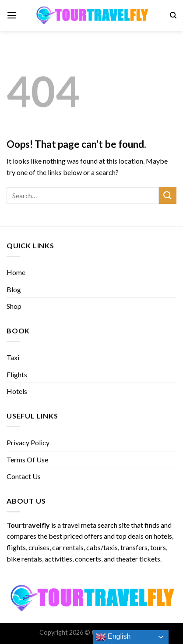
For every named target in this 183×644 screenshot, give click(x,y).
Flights (17, 374)
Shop (14, 306)
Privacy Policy (28, 442)
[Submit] (168, 195)
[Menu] (12, 15)
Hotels (17, 391)
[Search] (173, 15)
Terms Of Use (27, 460)
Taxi (13, 357)
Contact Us (24, 476)
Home (16, 272)
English (113, 637)
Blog (14, 289)
